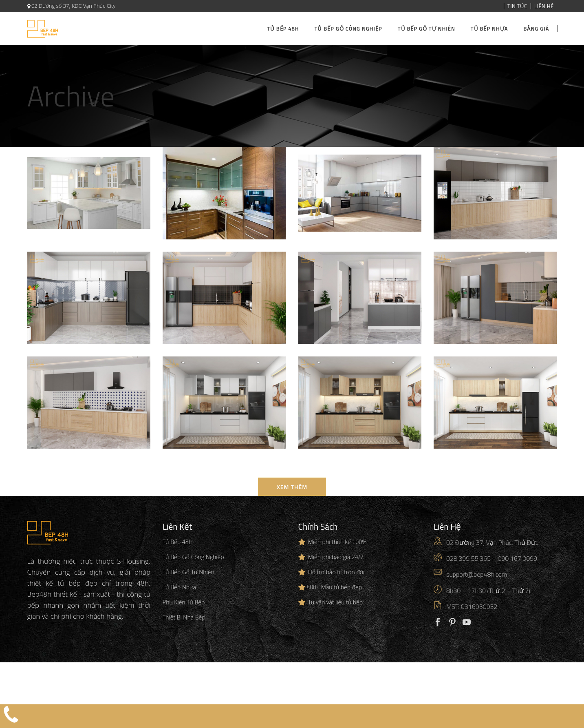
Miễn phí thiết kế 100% (337, 542)
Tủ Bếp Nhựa (179, 587)
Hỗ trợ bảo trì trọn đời (336, 572)
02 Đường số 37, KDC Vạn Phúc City (73, 6)
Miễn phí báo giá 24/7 (336, 557)
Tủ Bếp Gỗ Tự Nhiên (188, 572)
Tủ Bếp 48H (178, 542)
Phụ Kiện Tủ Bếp (184, 602)
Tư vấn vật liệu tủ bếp (335, 602)
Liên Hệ (544, 6)
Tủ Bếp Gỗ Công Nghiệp (193, 557)
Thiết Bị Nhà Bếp (184, 617)
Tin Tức (517, 6)
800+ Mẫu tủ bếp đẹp (334, 587)
